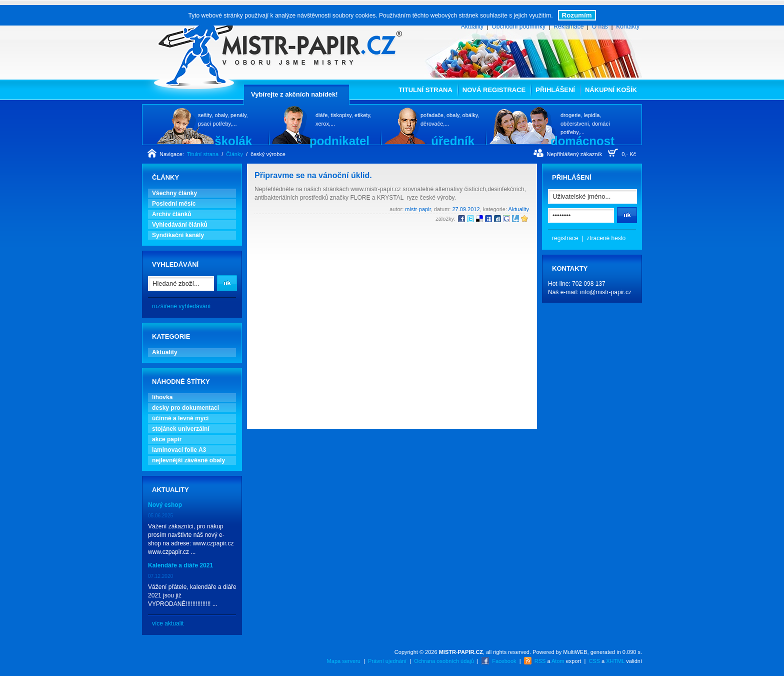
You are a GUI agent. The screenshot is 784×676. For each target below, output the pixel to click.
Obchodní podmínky (518, 27)
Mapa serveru (344, 661)
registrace (565, 238)
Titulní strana (425, 90)
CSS (594, 661)
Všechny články (174, 193)
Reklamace (568, 27)
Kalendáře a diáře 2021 (180, 565)
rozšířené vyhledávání (181, 306)
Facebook (504, 661)
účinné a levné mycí (180, 418)
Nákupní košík (611, 90)
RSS (540, 661)
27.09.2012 (466, 209)
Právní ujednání (387, 661)
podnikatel (339, 141)
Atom (558, 661)
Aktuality (472, 27)
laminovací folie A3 (179, 450)
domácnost (582, 141)
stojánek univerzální (181, 429)
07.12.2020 (160, 576)
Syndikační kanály (178, 235)
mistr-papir (418, 209)
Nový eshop (165, 505)
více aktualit (168, 623)
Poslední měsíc (174, 204)
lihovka (162, 397)
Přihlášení (555, 90)
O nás (600, 27)
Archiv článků (172, 214)
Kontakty (628, 27)
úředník (453, 141)
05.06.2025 (160, 516)
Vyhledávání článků (180, 225)
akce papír (167, 439)
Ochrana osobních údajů (444, 661)
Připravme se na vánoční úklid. (313, 175)
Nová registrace (494, 90)
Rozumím (577, 15)
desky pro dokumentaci (185, 408)
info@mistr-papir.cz (606, 292)
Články (234, 154)
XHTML (615, 661)
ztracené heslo (606, 238)
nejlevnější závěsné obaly (188, 460)
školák (233, 141)
